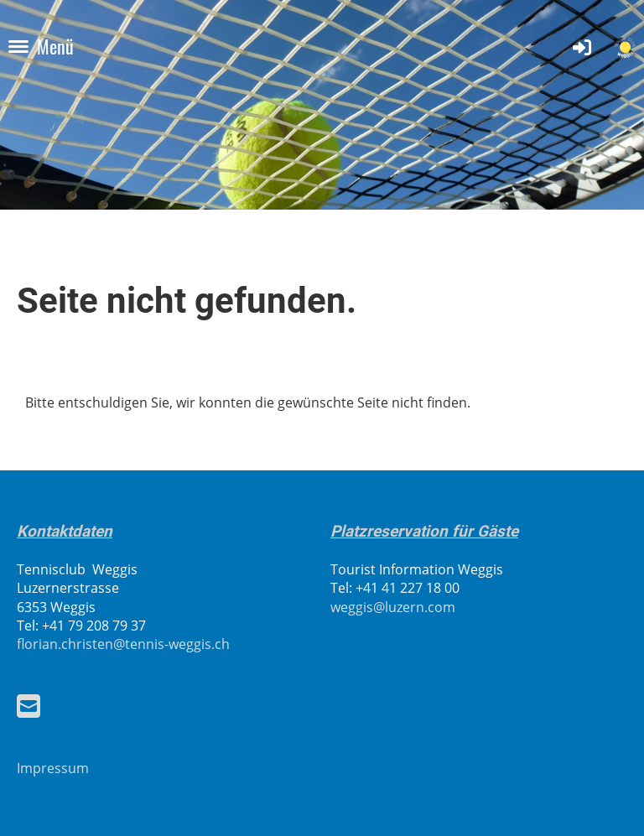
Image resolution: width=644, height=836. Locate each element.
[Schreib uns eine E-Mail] (29, 706)
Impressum (53, 768)
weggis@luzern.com (393, 607)
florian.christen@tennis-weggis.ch (123, 644)
